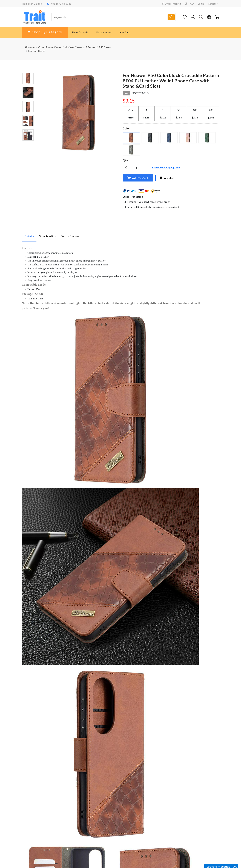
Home (30, 47)
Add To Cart (138, 178)
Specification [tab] (48, 236)
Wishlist (167, 178)
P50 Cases (105, 47)
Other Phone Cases (50, 47)
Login (201, 4)
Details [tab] (29, 236)
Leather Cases (37, 51)
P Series (90, 47)
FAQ (189, 4)
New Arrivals (80, 32)
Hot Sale (125, 32)
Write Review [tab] (70, 236)
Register (213, 4)
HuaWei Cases (73, 47)
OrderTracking (171, 4)
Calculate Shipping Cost (166, 167)
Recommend (104, 32)
